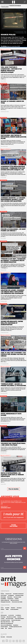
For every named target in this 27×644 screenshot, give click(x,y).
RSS (6, 628)
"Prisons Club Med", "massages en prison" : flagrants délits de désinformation (13, 260)
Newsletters (16, 625)
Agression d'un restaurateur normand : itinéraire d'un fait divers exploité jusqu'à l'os (13, 168)
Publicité (17, 599)
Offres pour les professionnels (7, 623)
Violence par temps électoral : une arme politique (13, 444)
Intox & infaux (4, 595)
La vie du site (11, 615)
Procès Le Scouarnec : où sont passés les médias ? (13, 230)
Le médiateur (18, 615)
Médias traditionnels (5, 600)
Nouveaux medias (17, 597)
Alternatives (10, 597)
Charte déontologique (19, 619)
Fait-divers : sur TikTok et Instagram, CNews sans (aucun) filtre (13, 137)
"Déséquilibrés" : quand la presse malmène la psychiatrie (13, 385)
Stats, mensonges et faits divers (11, 414)
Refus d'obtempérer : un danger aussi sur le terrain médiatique (12, 475)
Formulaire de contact (5, 620)
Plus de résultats (14, 489)
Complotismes (10, 599)
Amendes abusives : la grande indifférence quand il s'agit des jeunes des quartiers (13, 199)
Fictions (2, 594)
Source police (8, 35)
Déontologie (3, 597)
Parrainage (3, 617)
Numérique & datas (19, 595)
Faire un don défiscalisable (6, 625)
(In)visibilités (3, 599)
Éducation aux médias (11, 617)
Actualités (7, 608)
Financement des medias (17, 602)
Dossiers (2, 609)
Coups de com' (8, 594)
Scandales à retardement (18, 594)
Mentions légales (4, 627)
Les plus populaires (14, 609)
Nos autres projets (10, 619)
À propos (19, 617)
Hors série (3, 637)
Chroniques (19, 608)
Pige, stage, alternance (5, 622)
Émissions (13, 608)
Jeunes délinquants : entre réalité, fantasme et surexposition (12, 323)
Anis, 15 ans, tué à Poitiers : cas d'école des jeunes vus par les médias (13, 354)
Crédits (2, 628)
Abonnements (4, 615)
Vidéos (7, 609)
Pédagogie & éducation (6, 602)
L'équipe (3, 619)
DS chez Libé (9, 637)
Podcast (10, 628)
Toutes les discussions (16, 620)
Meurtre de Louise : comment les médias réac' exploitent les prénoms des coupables (13, 292)
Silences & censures (15, 600)
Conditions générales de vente (15, 627)
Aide (13, 622)
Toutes (2, 608)
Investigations (11, 595)
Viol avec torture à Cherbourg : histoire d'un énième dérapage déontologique (11, 70)
